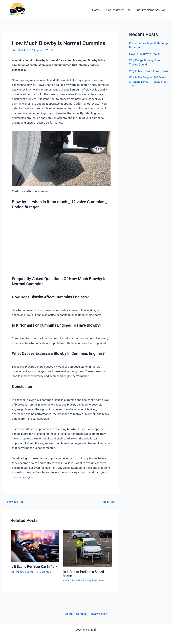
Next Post (111, 502)
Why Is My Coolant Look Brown (149, 71)
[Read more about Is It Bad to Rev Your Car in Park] (35, 546)
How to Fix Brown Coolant (146, 54)
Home (98, 10)
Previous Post (14, 502)
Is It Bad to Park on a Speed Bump (84, 573)
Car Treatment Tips (120, 10)
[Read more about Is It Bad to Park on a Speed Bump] (88, 548)
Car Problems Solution (152, 10)
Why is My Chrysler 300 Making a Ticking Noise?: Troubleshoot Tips (145, 82)
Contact (81, 614)
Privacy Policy (98, 614)
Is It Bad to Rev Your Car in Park (34, 567)
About (69, 614)
